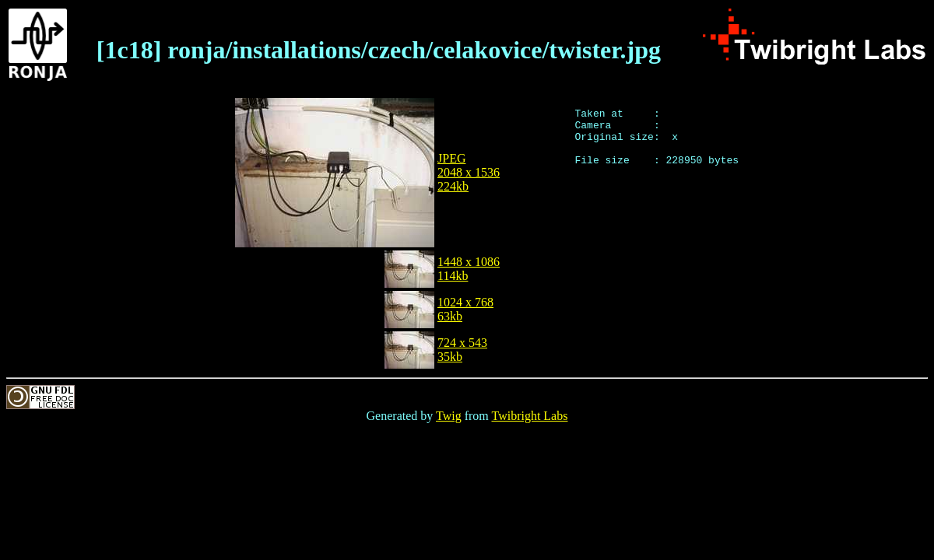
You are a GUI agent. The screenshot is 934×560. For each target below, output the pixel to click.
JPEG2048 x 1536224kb (469, 172)
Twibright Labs (529, 416)
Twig (449, 416)
